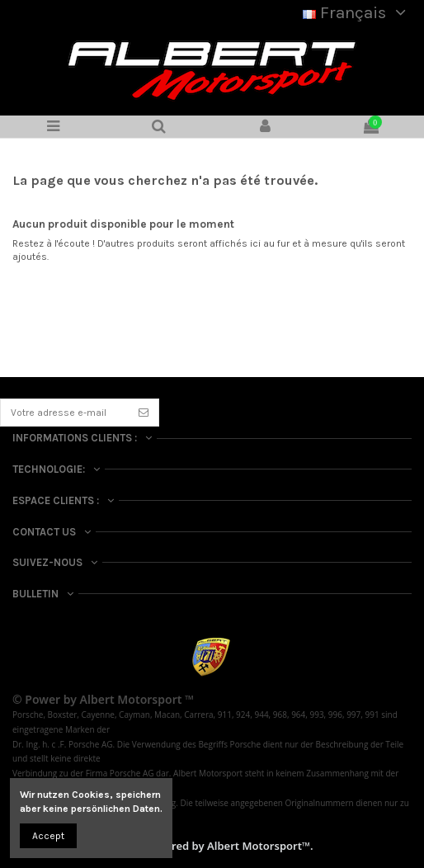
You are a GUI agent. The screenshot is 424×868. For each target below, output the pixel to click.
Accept (48, 836)
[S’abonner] (144, 413)
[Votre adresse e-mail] (65, 413)
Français (357, 12)
